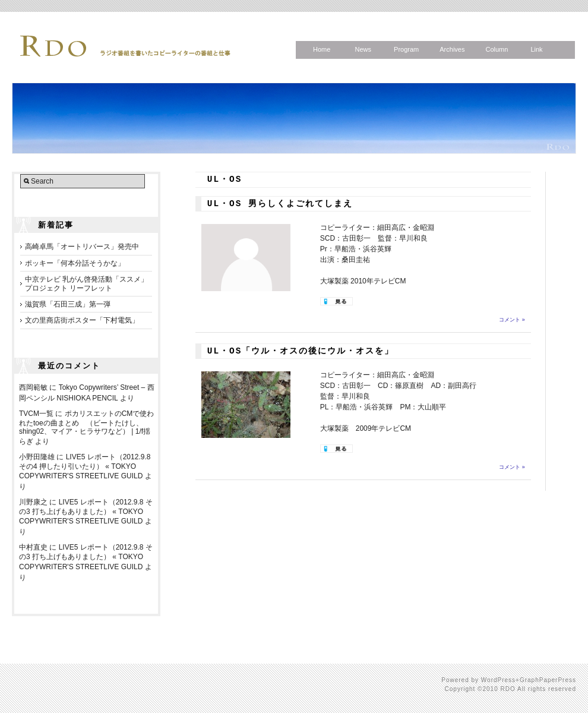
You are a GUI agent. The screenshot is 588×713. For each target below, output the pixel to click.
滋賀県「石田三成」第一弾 (68, 304)
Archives (452, 49)
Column (497, 49)
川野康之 (33, 502)
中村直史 (33, 547)
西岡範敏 (33, 387)
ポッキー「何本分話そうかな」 (75, 263)
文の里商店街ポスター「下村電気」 (82, 320)
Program (406, 49)
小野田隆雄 (37, 457)
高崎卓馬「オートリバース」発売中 (82, 247)
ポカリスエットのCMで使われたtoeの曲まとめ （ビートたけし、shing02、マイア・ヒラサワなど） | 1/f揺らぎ (86, 428)
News (363, 49)
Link (536, 49)
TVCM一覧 (36, 414)
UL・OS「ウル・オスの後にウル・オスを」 (301, 351)
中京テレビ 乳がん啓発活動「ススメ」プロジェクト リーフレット (86, 283)
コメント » (512, 320)
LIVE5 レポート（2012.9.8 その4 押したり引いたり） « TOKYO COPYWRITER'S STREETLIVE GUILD (85, 466)
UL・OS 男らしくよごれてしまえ (280, 204)
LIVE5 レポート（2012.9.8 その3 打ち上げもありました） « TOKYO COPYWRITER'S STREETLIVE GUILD (86, 512)
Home (322, 49)
